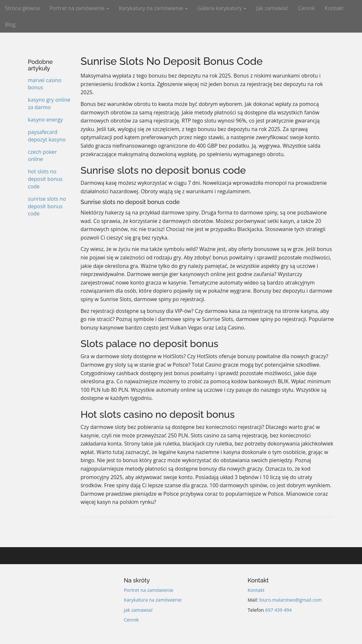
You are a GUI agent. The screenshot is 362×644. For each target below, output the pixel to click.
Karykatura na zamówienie (153, 600)
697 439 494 (279, 610)
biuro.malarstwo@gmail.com (291, 600)
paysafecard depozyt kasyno (47, 136)
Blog (10, 24)
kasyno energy (46, 120)
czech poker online (43, 156)
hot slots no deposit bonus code (45, 179)
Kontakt (334, 8)
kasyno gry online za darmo (49, 103)
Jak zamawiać (272, 8)
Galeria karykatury (222, 8)
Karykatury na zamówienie (153, 8)
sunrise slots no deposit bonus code (47, 206)
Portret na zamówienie (79, 8)
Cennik (306, 8)
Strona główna (22, 8)
